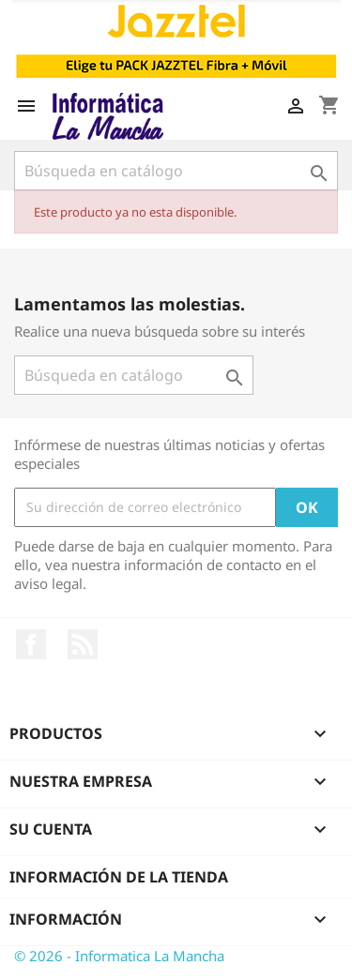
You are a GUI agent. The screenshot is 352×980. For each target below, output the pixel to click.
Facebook (31, 644)
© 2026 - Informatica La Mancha (119, 956)
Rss (83, 644)
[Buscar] (176, 171)
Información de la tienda (119, 877)
